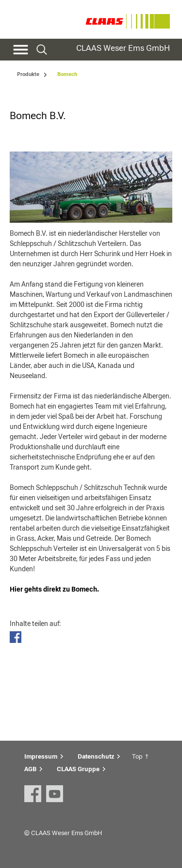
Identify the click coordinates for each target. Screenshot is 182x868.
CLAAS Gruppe (78, 769)
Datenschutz (96, 756)
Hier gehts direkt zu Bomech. (54, 589)
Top (137, 756)
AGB (30, 769)
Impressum (41, 756)
